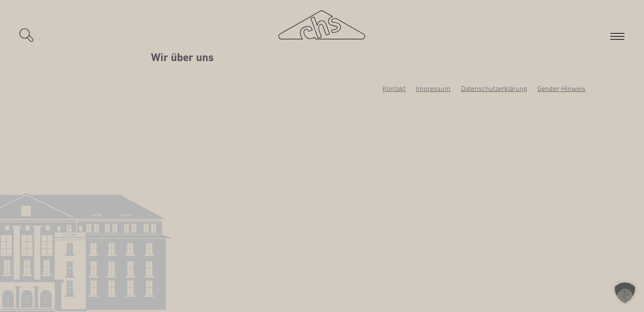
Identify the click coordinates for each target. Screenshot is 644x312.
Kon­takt (394, 88)
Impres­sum (433, 88)
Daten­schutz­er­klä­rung (494, 88)
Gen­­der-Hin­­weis (561, 88)
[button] (625, 293)
